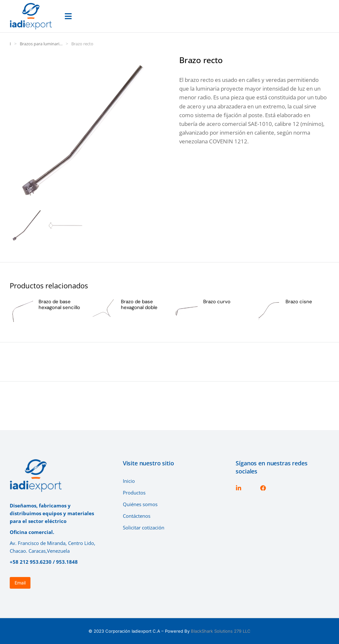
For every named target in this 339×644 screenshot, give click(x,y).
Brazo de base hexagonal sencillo (59, 305)
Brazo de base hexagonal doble (139, 305)
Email (20, 583)
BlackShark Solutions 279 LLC (221, 631)
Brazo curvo (217, 302)
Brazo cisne (299, 302)
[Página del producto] (22, 311)
